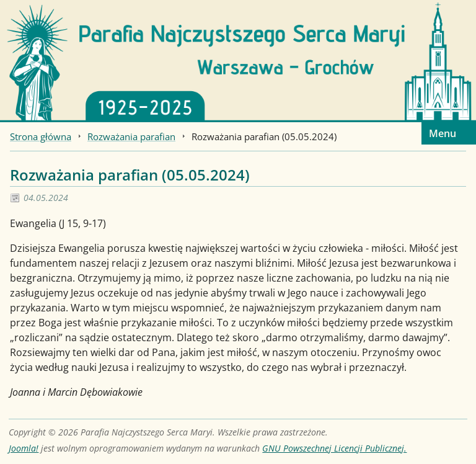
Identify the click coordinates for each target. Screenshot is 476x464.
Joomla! (24, 448)
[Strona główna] (238, 60)
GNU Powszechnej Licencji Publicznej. (334, 448)
